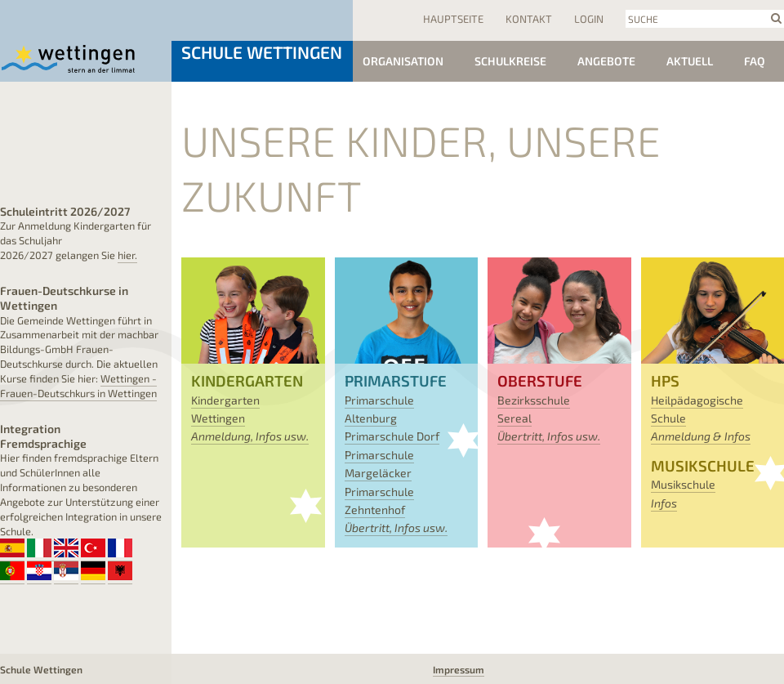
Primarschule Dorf (392, 436)
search (776, 18)
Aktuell (690, 61)
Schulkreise (510, 61)
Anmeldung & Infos (701, 436)
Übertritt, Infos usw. (396, 528)
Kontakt (529, 19)
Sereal (514, 418)
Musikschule (683, 484)
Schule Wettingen (262, 52)
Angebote (606, 61)
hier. (127, 255)
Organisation (403, 61)
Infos (664, 503)
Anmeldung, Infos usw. (250, 436)
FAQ (755, 61)
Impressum (459, 669)
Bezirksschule (534, 400)
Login (589, 19)
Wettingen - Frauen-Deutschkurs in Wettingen (78, 386)
